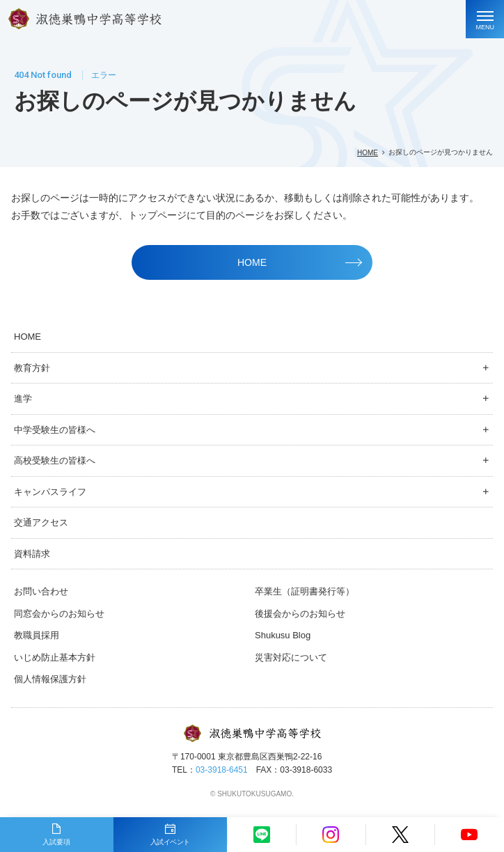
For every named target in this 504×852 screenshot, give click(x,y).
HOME (368, 153)
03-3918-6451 (222, 770)
